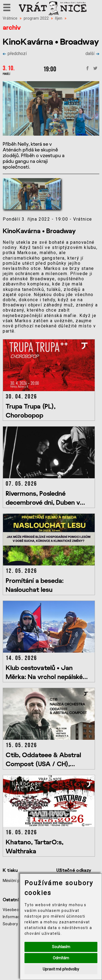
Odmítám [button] (61, 958)
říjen (59, 18)
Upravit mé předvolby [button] (61, 969)
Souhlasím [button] (61, 947)
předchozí (15, 54)
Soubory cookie (17, 924)
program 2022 (36, 18)
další (92, 54)
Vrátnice (10, 18)
